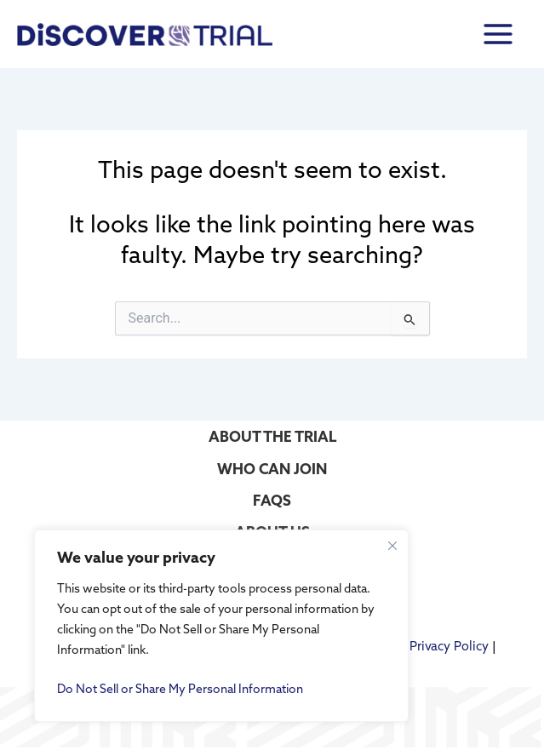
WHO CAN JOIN (272, 469)
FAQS (272, 500)
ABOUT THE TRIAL (272, 436)
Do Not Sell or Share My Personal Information (180, 689)
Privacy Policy (449, 646)
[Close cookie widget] (392, 546)
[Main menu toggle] (498, 34)
